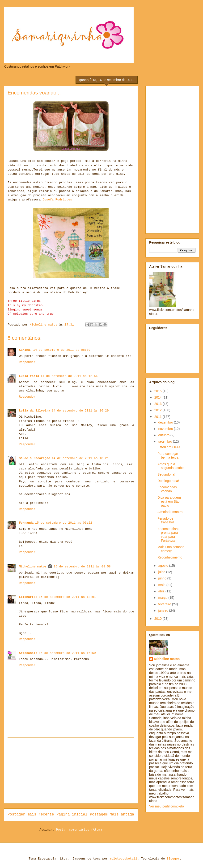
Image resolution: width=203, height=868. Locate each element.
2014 (159, 397)
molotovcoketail (123, 859)
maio (162, 585)
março (163, 598)
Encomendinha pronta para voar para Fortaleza (168, 535)
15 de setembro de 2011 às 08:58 (82, 567)
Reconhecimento (170, 557)
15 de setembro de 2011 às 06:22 (63, 523)
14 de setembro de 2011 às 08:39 (62, 350)
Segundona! (166, 474)
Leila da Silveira (35, 411)
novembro (166, 429)
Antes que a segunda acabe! (171, 466)
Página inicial (72, 815)
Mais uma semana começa (171, 549)
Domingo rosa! (168, 481)
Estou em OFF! (169, 447)
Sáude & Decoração (35, 458)
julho (162, 572)
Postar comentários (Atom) (79, 830)
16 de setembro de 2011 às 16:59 (67, 653)
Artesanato (28, 653)
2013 (159, 404)
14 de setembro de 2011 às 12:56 (69, 376)
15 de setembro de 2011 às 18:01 (67, 597)
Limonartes (28, 597)
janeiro (164, 611)
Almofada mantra (170, 512)
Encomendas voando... (167, 489)
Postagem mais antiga (112, 815)
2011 (159, 417)
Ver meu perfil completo (167, 806)
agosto (164, 566)
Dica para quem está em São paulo (169, 501)
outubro (164, 435)
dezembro (166, 422)
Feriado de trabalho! (166, 520)
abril (162, 591)
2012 (159, 410)
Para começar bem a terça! (168, 456)
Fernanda (26, 523)
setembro (165, 441)
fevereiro (165, 604)
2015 (159, 391)
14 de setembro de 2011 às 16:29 (80, 411)
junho (163, 578)
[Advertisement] (71, 770)
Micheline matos (33, 567)
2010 (159, 619)
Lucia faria (29, 376)
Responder (27, 362)
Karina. (25, 350)
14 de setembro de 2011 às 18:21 (80, 458)
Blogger (173, 859)
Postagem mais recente (31, 815)
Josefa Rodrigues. (57, 200)
